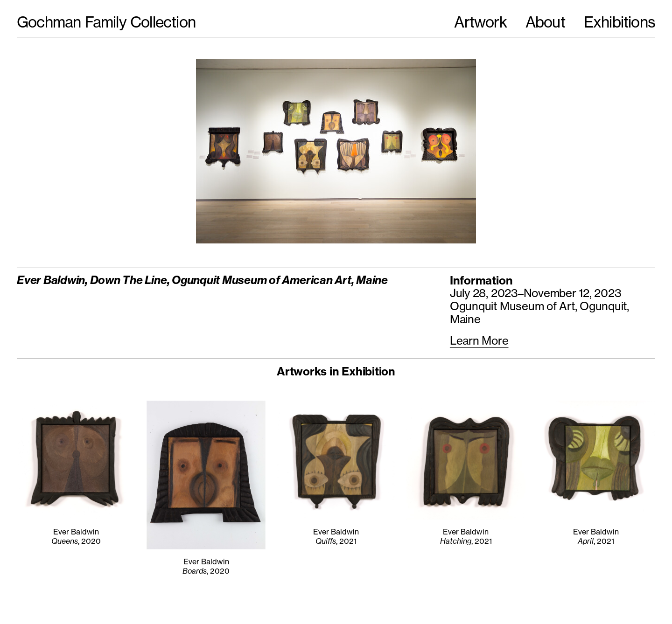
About (545, 22)
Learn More (479, 341)
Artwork (480, 22)
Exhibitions (619, 22)
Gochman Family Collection (106, 22)
